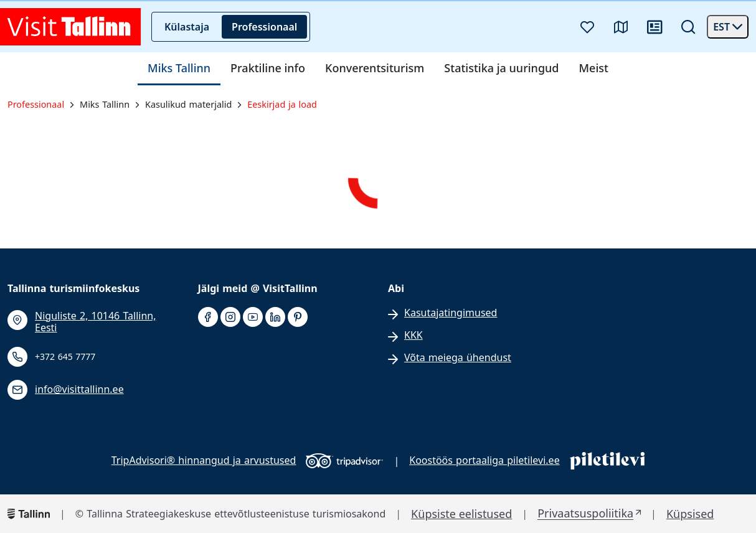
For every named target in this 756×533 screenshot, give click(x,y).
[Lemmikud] (587, 27)
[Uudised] (654, 27)
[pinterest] (298, 318)
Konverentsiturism (375, 68)
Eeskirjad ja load (282, 105)
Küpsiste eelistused (461, 514)
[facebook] (208, 318)
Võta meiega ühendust (458, 358)
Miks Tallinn (179, 68)
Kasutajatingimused (451, 313)
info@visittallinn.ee (79, 389)
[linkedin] (275, 318)
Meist (594, 68)
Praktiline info (268, 68)
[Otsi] (688, 27)
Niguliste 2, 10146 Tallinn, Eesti (95, 322)
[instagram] (230, 318)
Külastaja (187, 27)
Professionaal (264, 27)
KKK (413, 335)
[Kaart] (621, 27)
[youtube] (253, 318)
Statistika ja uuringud (501, 68)
